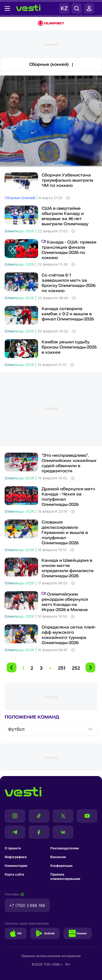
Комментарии (16, 866)
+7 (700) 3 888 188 (27, 905)
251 (62, 668)
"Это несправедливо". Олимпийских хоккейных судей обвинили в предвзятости (69, 463)
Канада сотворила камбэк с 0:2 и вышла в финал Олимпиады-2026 (68, 314)
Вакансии (58, 857)
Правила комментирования (65, 877)
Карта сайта (14, 874)
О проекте (13, 848)
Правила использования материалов (51, 956)
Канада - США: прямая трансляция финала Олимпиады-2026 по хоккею (69, 250)
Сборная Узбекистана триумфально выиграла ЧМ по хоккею (67, 180)
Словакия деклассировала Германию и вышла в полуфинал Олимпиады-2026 (65, 533)
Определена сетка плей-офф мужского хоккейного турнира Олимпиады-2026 (69, 635)
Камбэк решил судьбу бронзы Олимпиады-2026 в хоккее (69, 347)
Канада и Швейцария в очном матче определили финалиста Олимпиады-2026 (68, 568)
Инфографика (16, 857)
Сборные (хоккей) (21, 198)
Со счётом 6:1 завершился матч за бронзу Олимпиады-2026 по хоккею (69, 283)
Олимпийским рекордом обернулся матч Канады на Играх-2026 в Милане (65, 602)
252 (76, 668)
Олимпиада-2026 (20, 231)
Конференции (61, 866)
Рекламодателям (65, 848)
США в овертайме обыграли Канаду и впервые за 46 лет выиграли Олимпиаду (65, 216)
